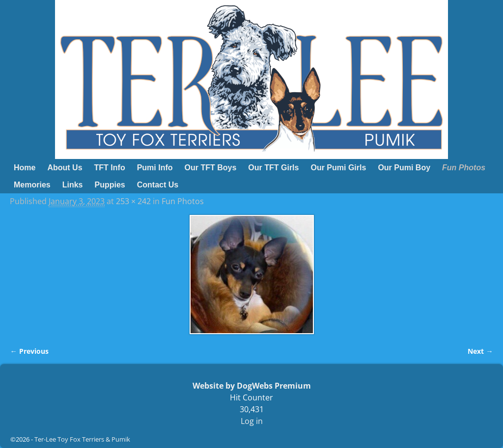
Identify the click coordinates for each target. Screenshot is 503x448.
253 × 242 (133, 201)
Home (25, 168)
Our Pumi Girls (338, 168)
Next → (480, 351)
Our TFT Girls (273, 168)
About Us (65, 168)
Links (73, 185)
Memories (32, 185)
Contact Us (158, 185)
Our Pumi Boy (404, 168)
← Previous (29, 351)
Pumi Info (155, 168)
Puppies (110, 185)
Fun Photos (464, 168)
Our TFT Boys (211, 168)
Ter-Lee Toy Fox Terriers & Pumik (82, 439)
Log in (252, 421)
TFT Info (110, 168)
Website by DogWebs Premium (252, 386)
